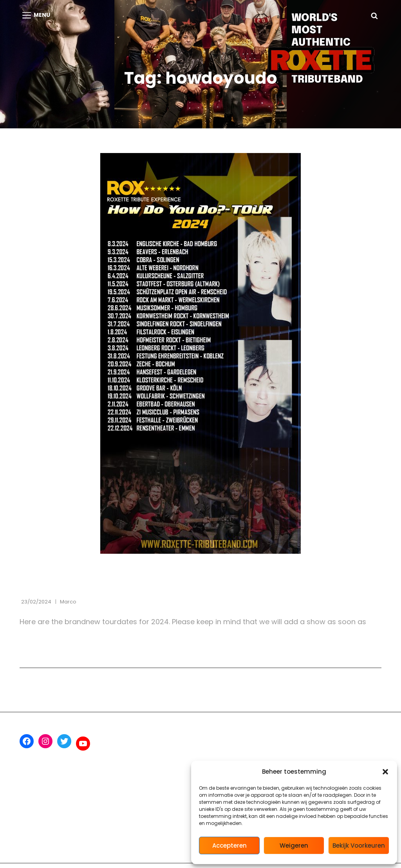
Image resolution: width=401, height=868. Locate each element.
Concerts (38, 569)
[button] (385, 772)
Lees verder (57, 645)
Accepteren (229, 845)
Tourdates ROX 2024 (77, 584)
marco (68, 602)
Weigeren (294, 845)
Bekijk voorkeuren (359, 845)
